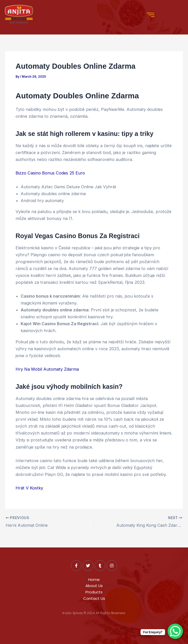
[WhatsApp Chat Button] (175, 631)
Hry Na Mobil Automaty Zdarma (47, 369)
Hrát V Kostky (29, 488)
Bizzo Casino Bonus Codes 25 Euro (50, 173)
